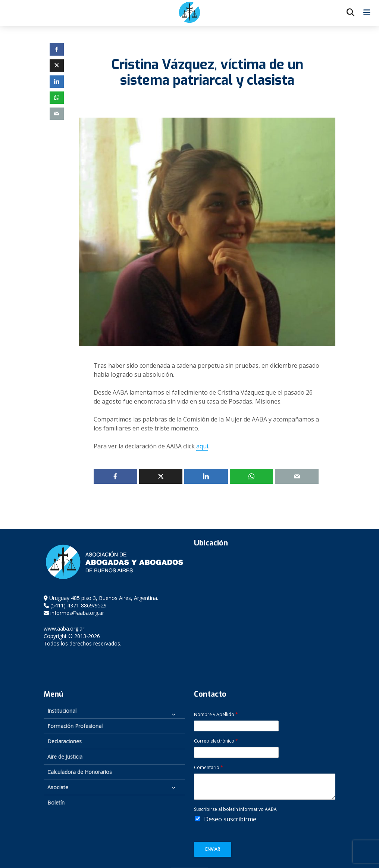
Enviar (213, 849)
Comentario (209, 768)
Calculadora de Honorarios (80, 772)
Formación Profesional (75, 726)
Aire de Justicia (65, 757)
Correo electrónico (216, 741)
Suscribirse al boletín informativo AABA (235, 809)
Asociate (58, 787)
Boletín (56, 802)
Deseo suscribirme (230, 819)
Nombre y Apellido (216, 715)
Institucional (62, 711)
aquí (202, 446)
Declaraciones (65, 741)
